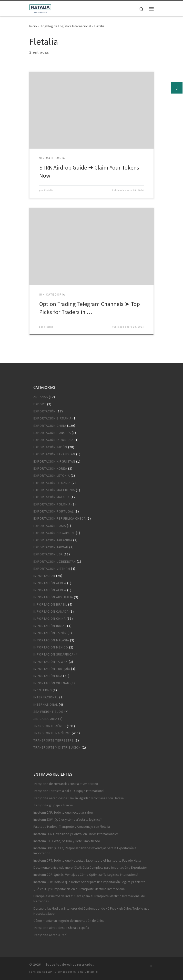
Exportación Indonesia (53, 440)
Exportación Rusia (50, 526)
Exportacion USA (48, 554)
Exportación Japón (50, 447)
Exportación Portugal (54, 511)
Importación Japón (50, 633)
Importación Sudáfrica (53, 654)
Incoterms (43, 690)
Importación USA (48, 676)
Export (40, 404)
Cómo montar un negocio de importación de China (69, 921)
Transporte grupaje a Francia (53, 805)
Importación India (49, 626)
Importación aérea (50, 583)
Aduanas (41, 397)
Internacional (46, 697)
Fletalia (49, 190)
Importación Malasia (51, 640)
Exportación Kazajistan (54, 454)
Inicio (33, 26)
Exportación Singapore (54, 533)
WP (50, 972)
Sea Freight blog (48, 712)
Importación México (51, 647)
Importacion (44, 576)
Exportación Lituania (52, 483)
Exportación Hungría (52, 433)
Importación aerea (50, 590)
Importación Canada (51, 612)
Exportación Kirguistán (54, 461)
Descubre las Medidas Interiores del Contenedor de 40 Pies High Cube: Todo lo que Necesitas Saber (91, 911)
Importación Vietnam (51, 683)
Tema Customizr (88, 972)
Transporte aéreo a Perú (50, 935)
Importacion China (50, 619)
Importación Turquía (52, 669)
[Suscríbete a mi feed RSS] (151, 966)
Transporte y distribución (57, 747)
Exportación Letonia (52, 476)
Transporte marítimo (52, 733)
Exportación (45, 411)
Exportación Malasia (51, 497)
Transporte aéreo (50, 726)
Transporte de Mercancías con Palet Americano (66, 784)
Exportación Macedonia (54, 490)
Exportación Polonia (52, 504)
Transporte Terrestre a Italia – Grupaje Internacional (69, 791)
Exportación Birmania (52, 418)
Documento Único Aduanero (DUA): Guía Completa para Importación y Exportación (91, 868)
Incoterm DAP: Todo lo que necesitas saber (63, 813)
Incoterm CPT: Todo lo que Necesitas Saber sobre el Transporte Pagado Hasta (87, 861)
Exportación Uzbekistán (55, 562)
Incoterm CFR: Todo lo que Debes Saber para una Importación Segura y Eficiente (89, 882)
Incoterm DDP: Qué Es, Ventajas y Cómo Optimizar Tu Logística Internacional (86, 875)
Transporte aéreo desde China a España (61, 928)
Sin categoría (45, 719)
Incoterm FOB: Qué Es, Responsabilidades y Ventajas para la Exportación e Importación (85, 851)
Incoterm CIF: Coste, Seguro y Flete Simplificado (67, 841)
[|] (40, 8)
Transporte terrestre (54, 740)
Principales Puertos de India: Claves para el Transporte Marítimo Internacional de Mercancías (89, 899)
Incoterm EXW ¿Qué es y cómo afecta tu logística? (68, 820)
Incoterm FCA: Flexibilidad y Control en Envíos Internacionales (76, 834)
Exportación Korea (50, 469)
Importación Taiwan (51, 662)
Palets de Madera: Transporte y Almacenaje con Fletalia (72, 827)
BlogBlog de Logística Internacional (65, 26)
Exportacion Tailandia (53, 540)
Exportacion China (50, 426)
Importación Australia (53, 597)
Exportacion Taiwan (51, 547)
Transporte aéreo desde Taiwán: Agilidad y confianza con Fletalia (79, 798)
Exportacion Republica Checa (60, 519)
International (46, 705)
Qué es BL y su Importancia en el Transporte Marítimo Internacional (79, 889)
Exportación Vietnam (52, 569)
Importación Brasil (50, 604)
